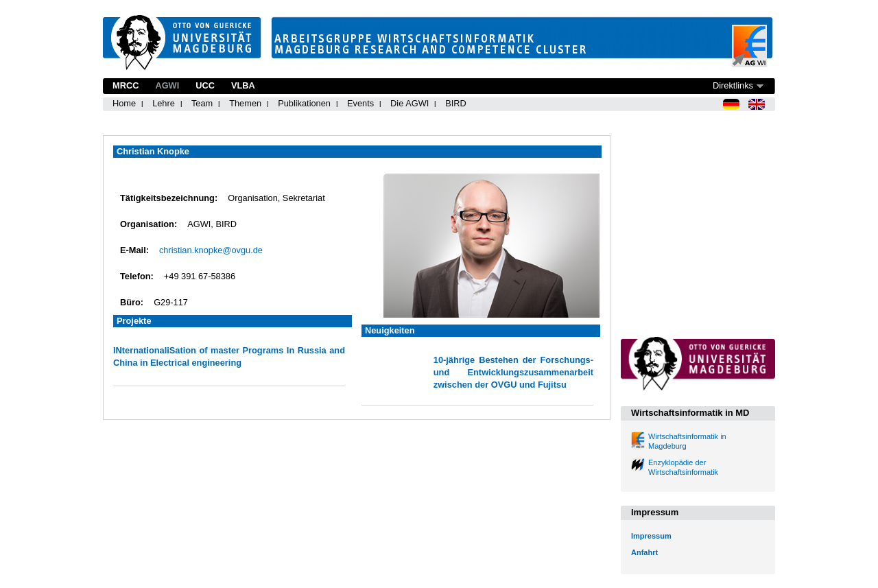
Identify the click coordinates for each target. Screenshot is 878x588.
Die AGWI (410, 103)
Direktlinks (733, 85)
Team (202, 103)
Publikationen (304, 103)
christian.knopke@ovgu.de (211, 250)
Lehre (164, 103)
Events (360, 103)
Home (124, 103)
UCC (205, 85)
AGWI (167, 85)
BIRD (456, 103)
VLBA (243, 85)
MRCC (126, 85)
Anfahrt (644, 552)
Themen (245, 103)
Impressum (651, 536)
